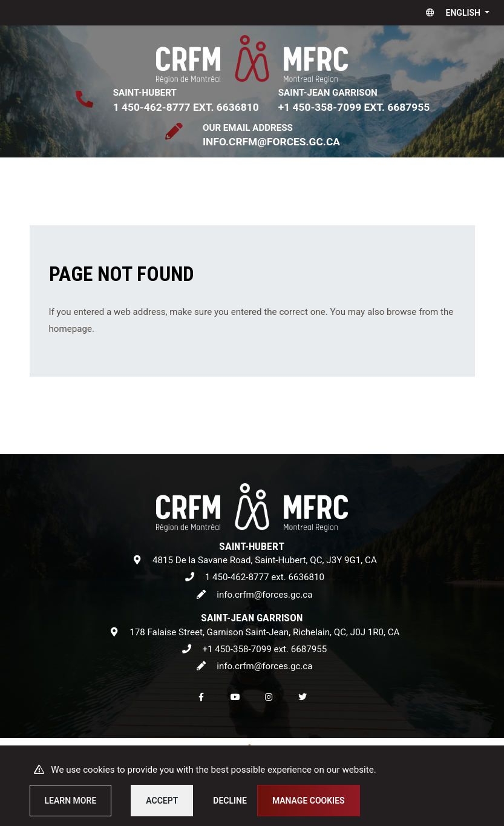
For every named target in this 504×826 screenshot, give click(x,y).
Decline (230, 801)
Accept (162, 801)
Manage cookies (309, 801)
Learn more (71, 801)
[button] (455, 13)
